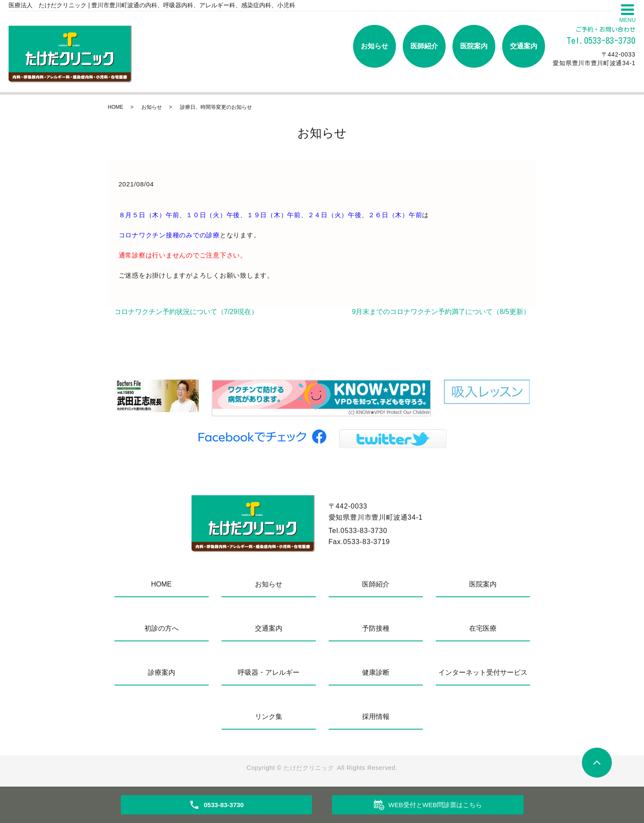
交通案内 (524, 46)
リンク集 (269, 717)
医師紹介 (424, 46)
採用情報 (376, 717)
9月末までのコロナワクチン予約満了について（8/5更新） (441, 312)
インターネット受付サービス (483, 672)
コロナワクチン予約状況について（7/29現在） (186, 312)
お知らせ (374, 46)
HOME (116, 107)
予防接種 (376, 628)
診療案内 (162, 672)
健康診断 (376, 672)
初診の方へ (162, 628)
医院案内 (474, 46)
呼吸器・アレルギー (269, 672)
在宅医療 (483, 628)
